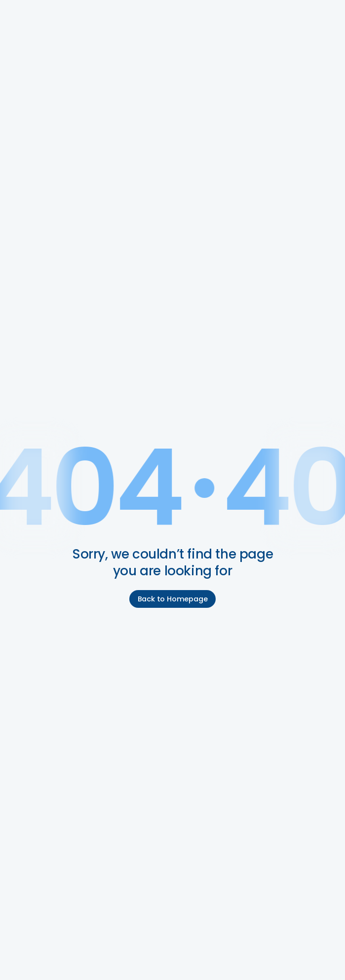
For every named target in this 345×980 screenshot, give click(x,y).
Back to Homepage (173, 599)
